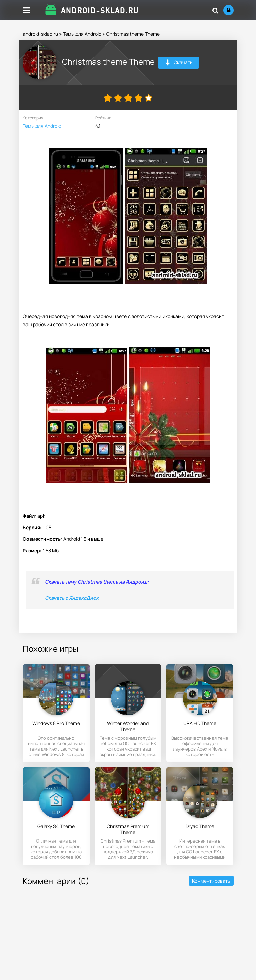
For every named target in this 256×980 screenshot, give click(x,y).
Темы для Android (82, 34)
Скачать (178, 63)
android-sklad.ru (40, 34)
